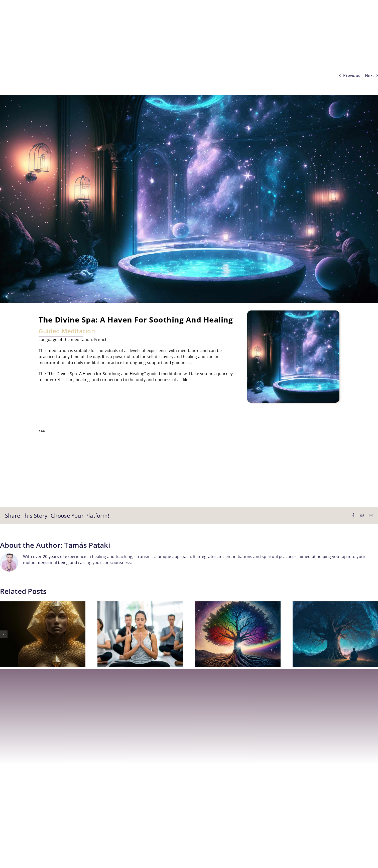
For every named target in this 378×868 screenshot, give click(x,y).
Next (369, 75)
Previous (352, 75)
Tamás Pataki (87, 545)
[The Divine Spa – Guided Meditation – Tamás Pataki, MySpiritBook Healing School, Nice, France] (189, 199)
